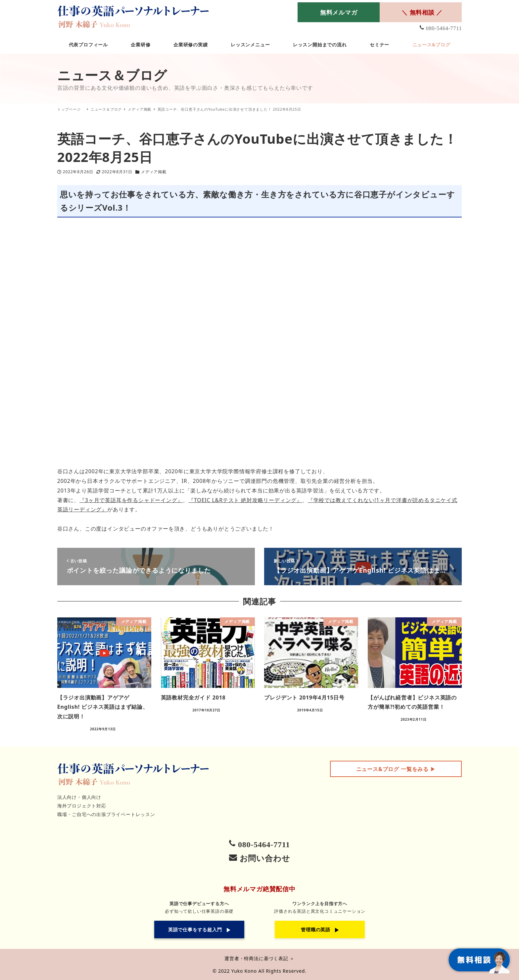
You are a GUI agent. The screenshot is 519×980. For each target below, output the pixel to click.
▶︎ (396, 769)
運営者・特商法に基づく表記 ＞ (259, 958)
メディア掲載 (154, 172)
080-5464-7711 (444, 28)
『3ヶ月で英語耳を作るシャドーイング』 (131, 500)
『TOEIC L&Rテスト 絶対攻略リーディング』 (245, 500)
